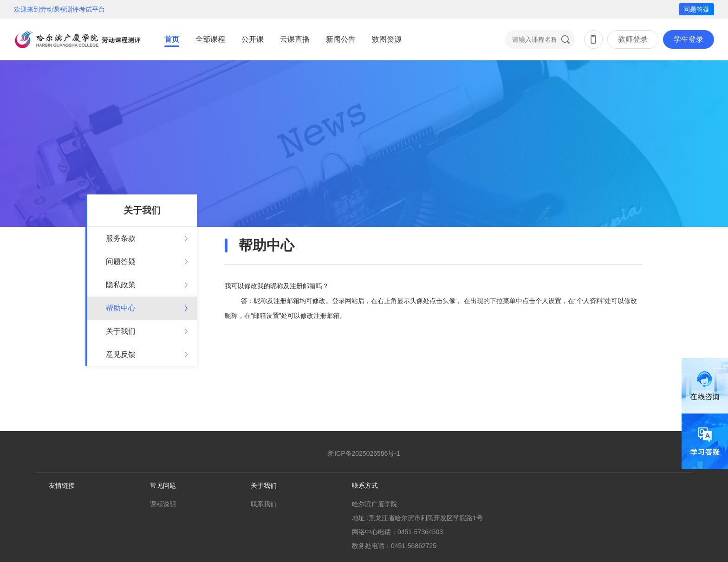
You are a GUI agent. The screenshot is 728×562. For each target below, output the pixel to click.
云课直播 (295, 39)
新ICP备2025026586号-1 (364, 453)
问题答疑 (696, 9)
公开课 (253, 39)
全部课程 (210, 39)
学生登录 (689, 39)
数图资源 (387, 39)
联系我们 (264, 504)
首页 (172, 39)
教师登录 (633, 39)
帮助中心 (121, 308)
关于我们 (121, 331)
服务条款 (121, 238)
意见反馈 (121, 354)
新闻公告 (341, 39)
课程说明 (163, 504)
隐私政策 (121, 285)
